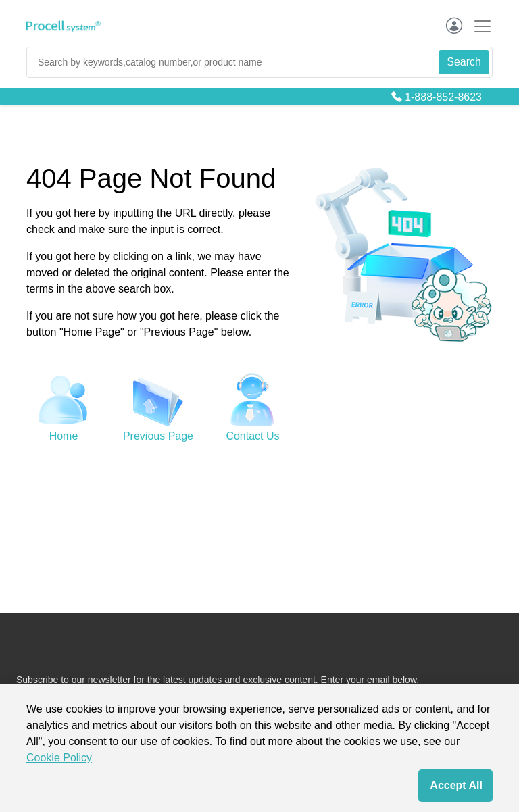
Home (64, 436)
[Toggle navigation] (478, 26)
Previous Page (158, 436)
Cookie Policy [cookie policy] (59, 758)
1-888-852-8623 (443, 97)
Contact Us (252, 436)
